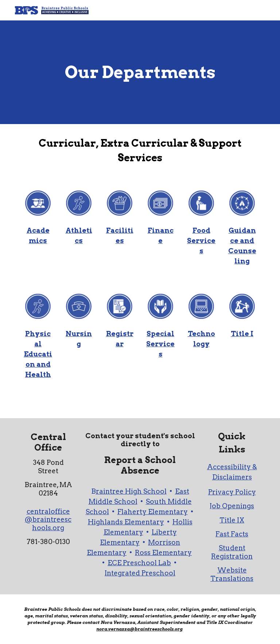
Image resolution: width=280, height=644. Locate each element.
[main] (140, 72)
